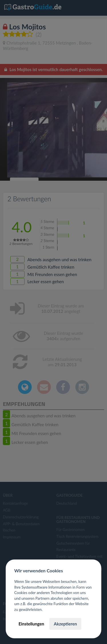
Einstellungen (31, 624)
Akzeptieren (65, 624)
